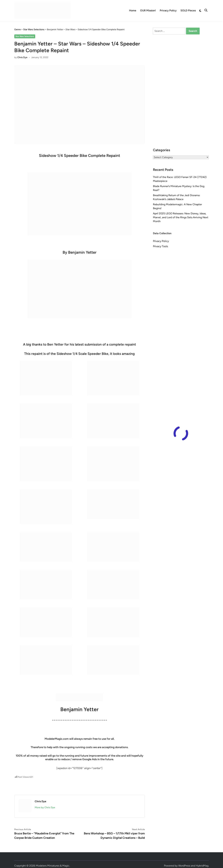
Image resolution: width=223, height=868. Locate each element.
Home (133, 10)
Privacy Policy (168, 10)
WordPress (184, 866)
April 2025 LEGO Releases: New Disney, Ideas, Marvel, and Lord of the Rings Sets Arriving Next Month (181, 217)
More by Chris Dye (45, 807)
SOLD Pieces (188, 10)
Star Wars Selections (25, 36)
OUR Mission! (148, 10)
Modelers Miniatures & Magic (53, 866)
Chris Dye (22, 57)
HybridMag (202, 866)
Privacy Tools (160, 246)
